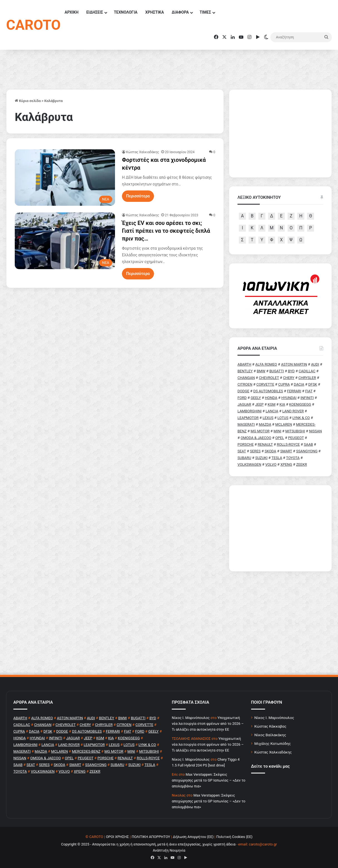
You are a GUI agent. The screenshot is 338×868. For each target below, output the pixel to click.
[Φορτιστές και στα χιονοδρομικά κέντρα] (65, 178)
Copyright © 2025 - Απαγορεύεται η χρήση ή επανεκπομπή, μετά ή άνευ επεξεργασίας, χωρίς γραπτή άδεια (148, 844)
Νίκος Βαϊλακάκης (270, 735)
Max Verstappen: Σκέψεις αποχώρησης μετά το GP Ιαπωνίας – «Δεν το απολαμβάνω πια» (209, 780)
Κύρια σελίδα (28, 101)
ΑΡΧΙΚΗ (72, 12)
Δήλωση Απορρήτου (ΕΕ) (193, 837)
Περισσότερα (138, 196)
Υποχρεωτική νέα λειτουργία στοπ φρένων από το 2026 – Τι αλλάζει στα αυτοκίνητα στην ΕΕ (208, 724)
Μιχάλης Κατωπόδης (273, 743)
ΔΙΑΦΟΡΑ (180, 12)
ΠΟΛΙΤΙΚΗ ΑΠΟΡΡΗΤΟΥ (151, 837)
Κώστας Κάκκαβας (270, 726)
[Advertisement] (280, 528)
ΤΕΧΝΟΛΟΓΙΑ (126, 12)
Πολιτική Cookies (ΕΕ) (234, 837)
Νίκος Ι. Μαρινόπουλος (274, 718)
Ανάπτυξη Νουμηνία (169, 850)
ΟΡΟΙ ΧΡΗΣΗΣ (117, 837)
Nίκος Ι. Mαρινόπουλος (191, 718)
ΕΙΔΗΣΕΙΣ (95, 12)
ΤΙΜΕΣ (205, 12)
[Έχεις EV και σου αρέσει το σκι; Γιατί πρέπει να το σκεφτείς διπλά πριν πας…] (65, 241)
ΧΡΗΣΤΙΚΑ (155, 12)
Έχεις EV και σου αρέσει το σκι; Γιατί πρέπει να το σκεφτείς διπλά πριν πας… (166, 231)
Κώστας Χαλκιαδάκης (143, 152)
